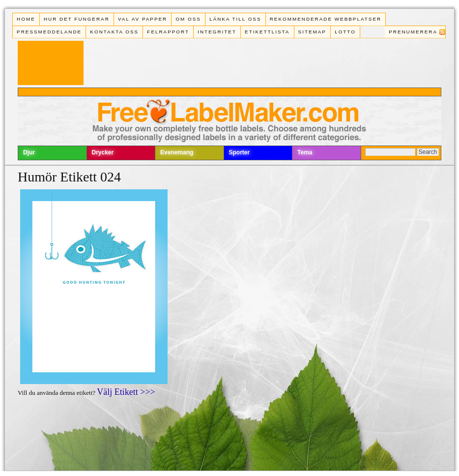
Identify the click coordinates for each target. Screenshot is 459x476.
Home (26, 19)
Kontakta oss (114, 32)
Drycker (103, 152)
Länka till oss (235, 19)
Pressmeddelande (49, 32)
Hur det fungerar (77, 19)
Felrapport (168, 32)
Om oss (188, 19)
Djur (29, 152)
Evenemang (177, 152)
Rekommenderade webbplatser (326, 19)
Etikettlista (267, 32)
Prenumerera (413, 32)
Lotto (345, 32)
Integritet (217, 32)
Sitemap (312, 32)
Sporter (240, 152)
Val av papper (143, 19)
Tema (305, 152)
